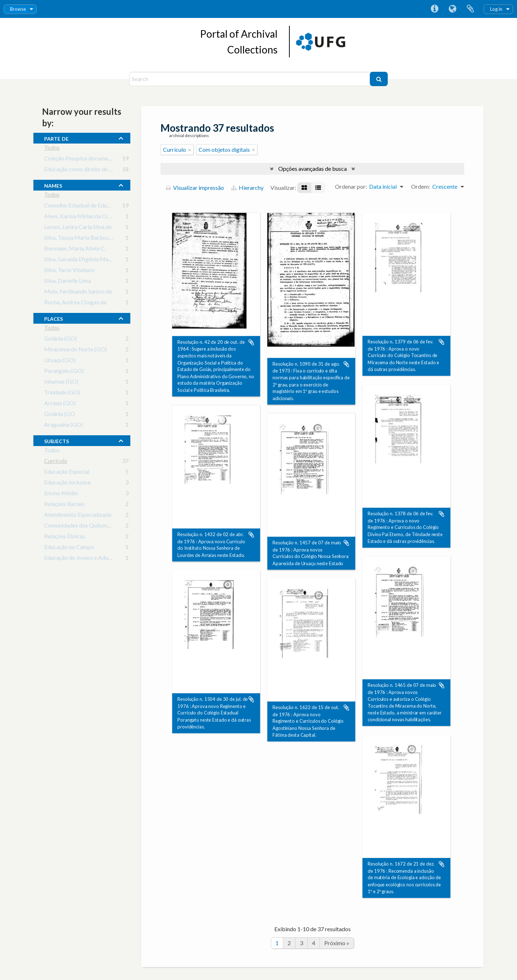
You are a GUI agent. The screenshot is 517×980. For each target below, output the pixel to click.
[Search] (250, 79)
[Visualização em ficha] (304, 188)
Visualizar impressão (195, 187)
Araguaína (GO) (64, 426)
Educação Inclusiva (67, 484)
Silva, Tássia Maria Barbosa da (81, 239)
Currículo (56, 462)
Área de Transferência (470, 9)
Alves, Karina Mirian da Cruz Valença (89, 217)
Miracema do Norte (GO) (76, 350)
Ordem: (421, 186)
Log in (496, 9)
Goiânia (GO (60, 415)
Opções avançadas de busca (313, 168)
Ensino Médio (61, 494)
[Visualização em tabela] (318, 188)
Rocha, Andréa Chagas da (75, 303)
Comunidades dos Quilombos (80, 527)
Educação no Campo (69, 548)
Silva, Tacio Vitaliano (69, 271)
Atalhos (434, 9)
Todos (52, 149)
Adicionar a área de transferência (251, 342)
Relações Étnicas (65, 537)
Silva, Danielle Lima (67, 282)
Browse (18, 9)
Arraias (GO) (60, 404)
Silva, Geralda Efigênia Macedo (82, 260)
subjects (57, 440)
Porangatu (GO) (64, 372)
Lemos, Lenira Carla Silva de (78, 228)
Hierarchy (247, 187)
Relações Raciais (64, 505)
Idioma (452, 9)
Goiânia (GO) (60, 340)
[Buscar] (379, 79)
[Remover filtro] (190, 150)
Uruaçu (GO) (60, 361)
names (53, 185)
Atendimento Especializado (78, 516)
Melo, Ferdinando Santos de (78, 293)
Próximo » (337, 943)
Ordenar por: (351, 186)
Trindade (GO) (62, 393)
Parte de (56, 138)
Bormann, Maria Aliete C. (75, 250)
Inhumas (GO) (61, 383)
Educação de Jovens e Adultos (81, 559)
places (53, 318)
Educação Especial (67, 473)
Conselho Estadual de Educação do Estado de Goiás (107, 207)
